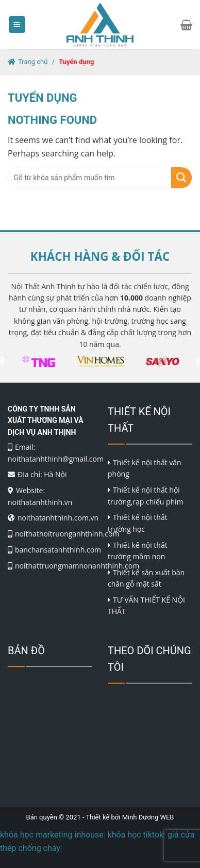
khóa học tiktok (136, 835)
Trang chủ (33, 62)
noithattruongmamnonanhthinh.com (77, 566)
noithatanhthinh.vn (40, 502)
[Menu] (17, 25)
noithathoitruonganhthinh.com (67, 534)
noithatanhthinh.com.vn (58, 518)
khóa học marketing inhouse (52, 835)
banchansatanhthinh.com (58, 550)
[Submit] (181, 178)
